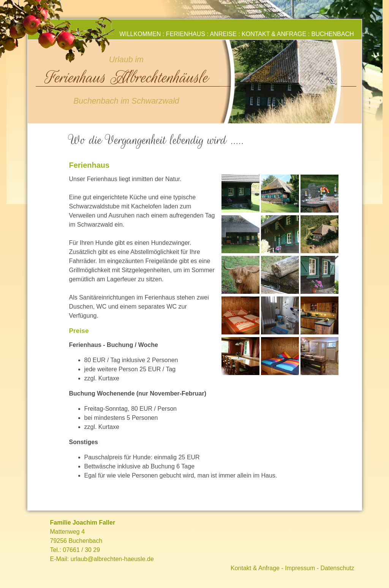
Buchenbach (332, 34)
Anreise (223, 34)
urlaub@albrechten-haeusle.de (112, 559)
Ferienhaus (186, 34)
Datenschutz (338, 568)
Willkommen (140, 34)
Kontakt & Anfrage (274, 34)
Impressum (300, 568)
